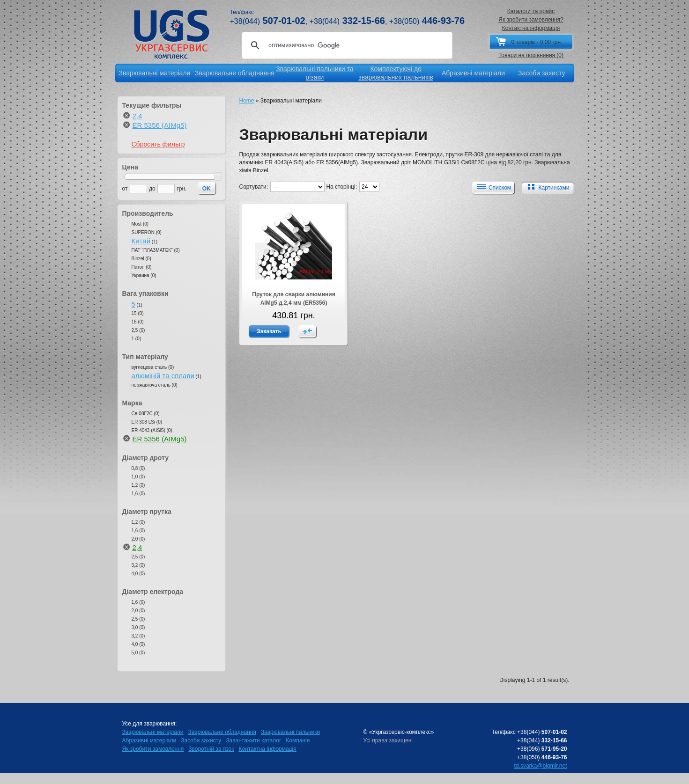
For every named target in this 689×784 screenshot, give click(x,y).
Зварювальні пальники (290, 732)
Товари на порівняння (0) (531, 55)
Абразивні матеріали (149, 740)
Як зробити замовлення (153, 749)
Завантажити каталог (253, 740)
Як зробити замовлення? (531, 20)
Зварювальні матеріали (153, 732)
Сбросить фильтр (158, 144)
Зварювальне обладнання (222, 732)
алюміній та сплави (163, 376)
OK (207, 189)
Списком (493, 187)
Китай (141, 241)
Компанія (298, 740)
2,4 (137, 116)
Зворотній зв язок (211, 749)
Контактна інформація (531, 28)
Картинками (547, 187)
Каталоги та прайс (531, 11)
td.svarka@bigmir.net (541, 766)
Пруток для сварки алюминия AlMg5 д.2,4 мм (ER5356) (293, 299)
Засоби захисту (201, 740)
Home (247, 101)
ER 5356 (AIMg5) (160, 125)
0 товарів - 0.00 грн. (537, 42)
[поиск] (346, 45)
